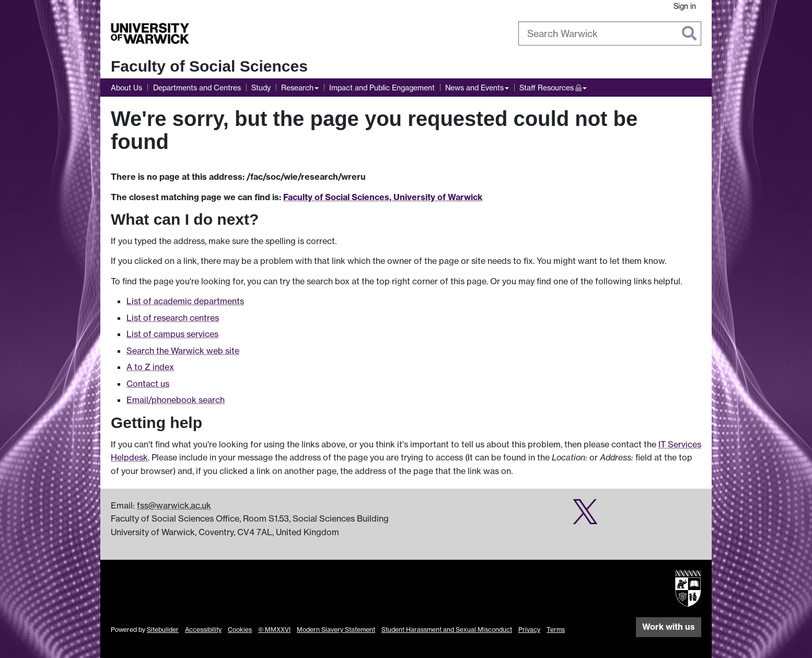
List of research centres (173, 318)
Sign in (685, 6)
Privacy (529, 630)
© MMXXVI (274, 630)
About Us (126, 88)
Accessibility (203, 630)
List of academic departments (185, 301)
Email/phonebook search (176, 400)
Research (297, 88)
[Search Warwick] (610, 33)
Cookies (240, 630)
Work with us (669, 627)
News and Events (474, 88)
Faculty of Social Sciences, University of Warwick (383, 197)
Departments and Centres (197, 88)
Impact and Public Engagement (382, 88)
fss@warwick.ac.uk (174, 505)
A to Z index (150, 367)
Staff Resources (553, 86)
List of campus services (172, 334)
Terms (556, 630)
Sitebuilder (163, 630)
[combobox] (610, 33)
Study (261, 88)
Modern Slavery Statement (336, 630)
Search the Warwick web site (183, 351)
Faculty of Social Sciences (209, 66)
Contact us (148, 384)
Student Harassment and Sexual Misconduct (447, 630)
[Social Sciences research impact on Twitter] (585, 517)
